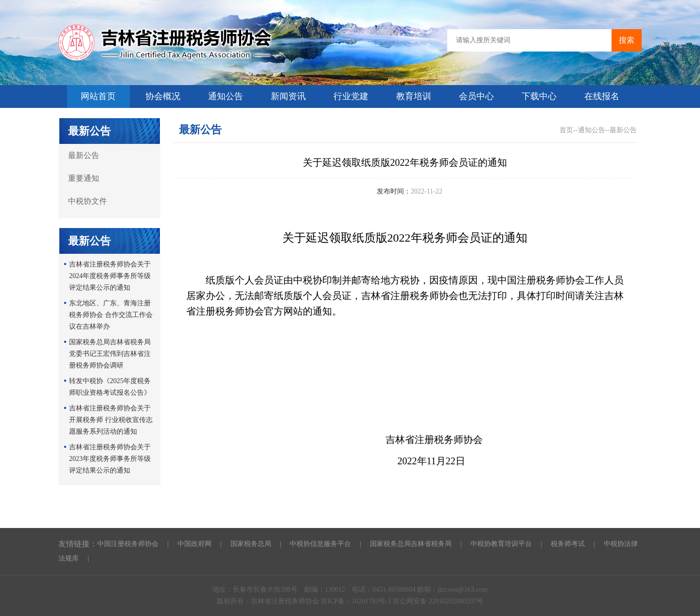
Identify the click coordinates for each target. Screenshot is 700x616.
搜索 (627, 40)
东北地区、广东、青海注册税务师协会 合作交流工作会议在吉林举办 (111, 315)
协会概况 (163, 96)
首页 (566, 130)
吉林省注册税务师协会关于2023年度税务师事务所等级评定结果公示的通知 (110, 459)
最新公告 (84, 155)
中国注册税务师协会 (128, 544)
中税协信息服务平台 (320, 544)
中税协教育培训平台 (501, 544)
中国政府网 (194, 544)
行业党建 (351, 96)
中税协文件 (87, 201)
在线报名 (602, 96)
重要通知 (84, 178)
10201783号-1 (372, 601)
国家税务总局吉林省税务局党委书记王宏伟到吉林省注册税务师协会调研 (110, 354)
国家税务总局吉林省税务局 (411, 544)
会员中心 (476, 96)
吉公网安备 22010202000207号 (438, 601)
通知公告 (226, 96)
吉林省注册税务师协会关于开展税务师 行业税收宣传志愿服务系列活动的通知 (111, 420)
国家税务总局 (251, 544)
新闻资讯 (288, 96)
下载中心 (539, 96)
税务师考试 (568, 544)
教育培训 (414, 96)
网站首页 (98, 96)
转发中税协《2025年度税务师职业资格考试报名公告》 (110, 387)
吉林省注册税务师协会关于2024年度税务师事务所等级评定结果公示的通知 (110, 276)
